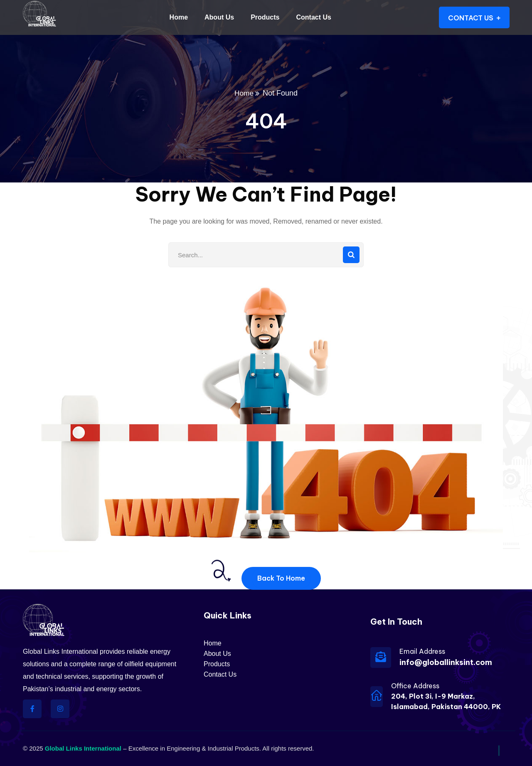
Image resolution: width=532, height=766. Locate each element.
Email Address (422, 651)
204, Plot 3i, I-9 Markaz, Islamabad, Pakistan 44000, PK (446, 701)
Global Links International (83, 748)
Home (244, 93)
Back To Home (281, 578)
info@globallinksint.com (446, 662)
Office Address (415, 686)
